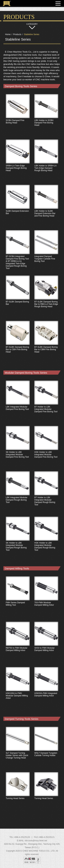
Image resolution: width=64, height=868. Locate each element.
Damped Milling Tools (17, 568)
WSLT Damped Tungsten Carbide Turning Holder (46, 749)
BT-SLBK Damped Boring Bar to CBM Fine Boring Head (46, 343)
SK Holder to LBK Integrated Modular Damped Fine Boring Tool (18, 448)
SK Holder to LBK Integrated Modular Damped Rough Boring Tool (18, 539)
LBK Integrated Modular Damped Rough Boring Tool (18, 494)
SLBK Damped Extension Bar (18, 207)
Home (8, 34)
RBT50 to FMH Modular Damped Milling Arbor (18, 644)
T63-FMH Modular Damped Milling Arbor (46, 599)
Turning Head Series (18, 794)
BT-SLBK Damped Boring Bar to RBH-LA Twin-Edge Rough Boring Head (46, 298)
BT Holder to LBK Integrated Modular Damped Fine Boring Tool (46, 403)
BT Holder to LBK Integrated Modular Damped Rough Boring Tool (46, 494)
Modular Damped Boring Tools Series (26, 373)
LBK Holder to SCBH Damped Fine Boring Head (46, 116)
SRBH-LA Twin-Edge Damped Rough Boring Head (18, 162)
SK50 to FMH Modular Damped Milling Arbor (46, 644)
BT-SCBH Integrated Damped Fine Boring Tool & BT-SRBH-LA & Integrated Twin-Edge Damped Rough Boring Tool (18, 252)
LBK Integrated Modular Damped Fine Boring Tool (18, 403)
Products (17, 34)
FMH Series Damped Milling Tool (18, 599)
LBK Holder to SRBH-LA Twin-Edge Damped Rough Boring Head (46, 162)
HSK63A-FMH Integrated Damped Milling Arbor (46, 689)
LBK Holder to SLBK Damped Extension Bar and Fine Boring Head (46, 207)
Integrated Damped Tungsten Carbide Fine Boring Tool (46, 252)
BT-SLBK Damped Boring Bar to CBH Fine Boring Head (18, 343)
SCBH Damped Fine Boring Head (18, 116)
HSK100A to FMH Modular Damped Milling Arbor (18, 689)
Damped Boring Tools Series (21, 86)
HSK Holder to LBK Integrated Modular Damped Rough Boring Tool (46, 539)
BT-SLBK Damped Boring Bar (18, 298)
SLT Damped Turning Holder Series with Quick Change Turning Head (18, 749)
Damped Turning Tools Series (22, 719)
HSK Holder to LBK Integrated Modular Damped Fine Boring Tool (46, 448)
